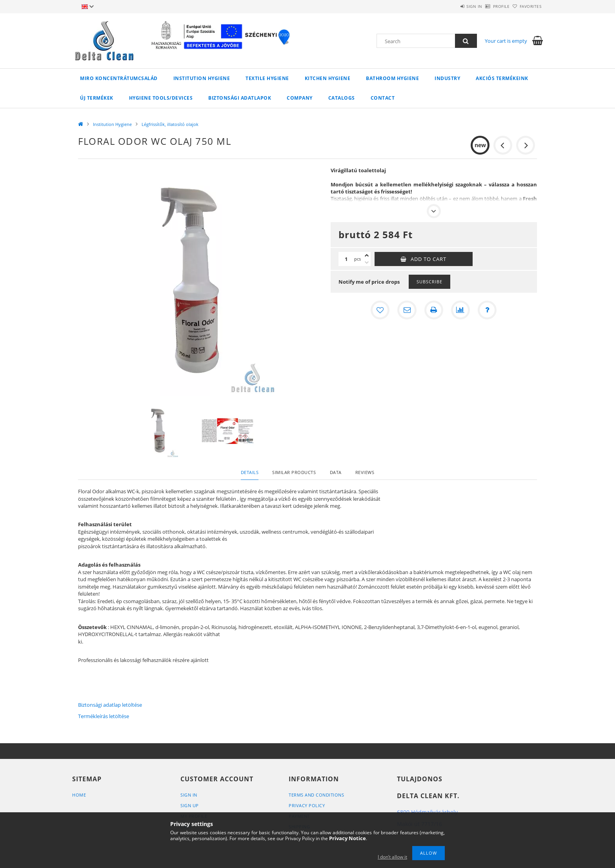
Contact (383, 98)
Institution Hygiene (202, 78)
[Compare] (460, 310)
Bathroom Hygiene (392, 78)
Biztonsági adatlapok (240, 98)
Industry (447, 78)
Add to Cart (428, 259)
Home (79, 795)
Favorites (526, 6)
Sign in (453, 6)
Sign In (189, 795)
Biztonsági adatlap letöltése (110, 705)
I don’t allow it (392, 857)
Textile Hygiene (267, 78)
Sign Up (190, 805)
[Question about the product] (487, 310)
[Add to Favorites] (380, 310)
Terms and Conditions (316, 795)
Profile (489, 6)
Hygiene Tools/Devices (161, 98)
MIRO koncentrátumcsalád (119, 78)
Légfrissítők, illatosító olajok (170, 124)
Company (300, 98)
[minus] (367, 263)
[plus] (367, 255)
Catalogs (342, 98)
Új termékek (97, 98)
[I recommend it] (407, 310)
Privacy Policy (307, 805)
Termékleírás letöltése (104, 716)
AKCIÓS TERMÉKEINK (502, 78)
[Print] (434, 310)
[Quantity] (346, 259)
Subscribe (429, 282)
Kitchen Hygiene (328, 78)
